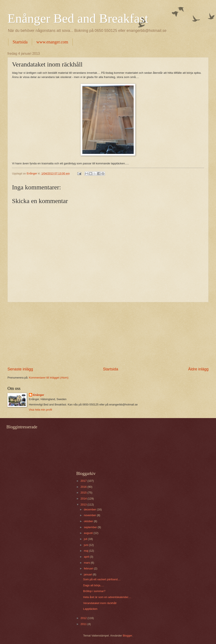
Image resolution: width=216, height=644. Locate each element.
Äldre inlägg (198, 369)
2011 (84, 624)
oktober (89, 521)
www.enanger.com (52, 42)
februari (89, 568)
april (87, 557)
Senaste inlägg (20, 369)
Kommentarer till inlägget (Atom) (49, 378)
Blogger (127, 636)
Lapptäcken (90, 609)
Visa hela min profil (41, 410)
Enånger (39, 395)
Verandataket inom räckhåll (100, 603)
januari (88, 574)
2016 (84, 487)
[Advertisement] (108, 334)
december (90, 509)
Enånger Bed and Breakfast (78, 18)
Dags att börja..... (94, 585)
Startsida (20, 42)
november (90, 515)
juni (86, 545)
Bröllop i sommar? (94, 591)
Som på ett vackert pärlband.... (102, 579)
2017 (84, 481)
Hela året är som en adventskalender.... (107, 597)
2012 (84, 618)
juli (86, 539)
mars (87, 563)
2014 (84, 499)
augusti (89, 533)
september (91, 527)
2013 (84, 505)
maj (86, 551)
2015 (84, 493)
